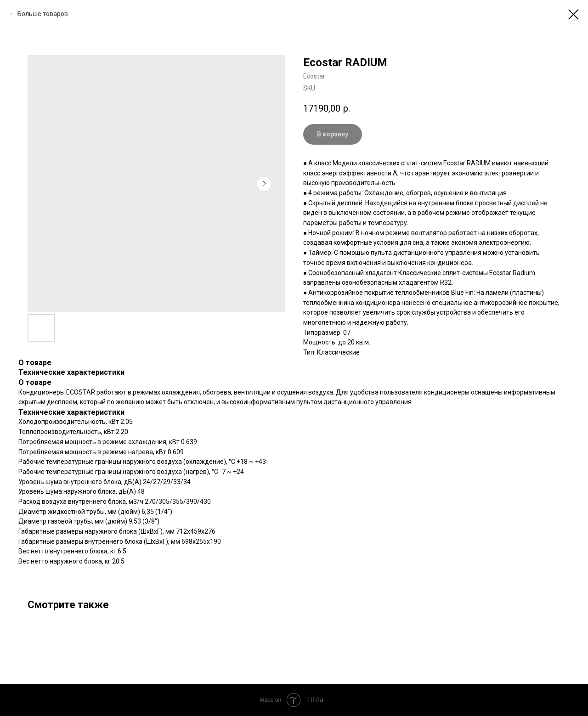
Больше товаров (43, 14)
